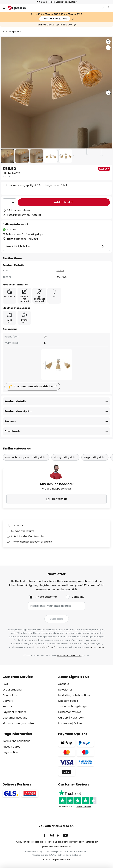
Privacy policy (11, 747)
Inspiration (65, 723)
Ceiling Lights (14, 32)
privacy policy (97, 647)
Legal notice (10, 752)
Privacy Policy (77, 842)
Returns (8, 706)
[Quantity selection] (9, 202)
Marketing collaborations (74, 695)
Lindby (60, 271)
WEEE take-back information (57, 847)
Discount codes (68, 701)
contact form (46, 647)
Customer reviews (70, 712)
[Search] (103, 8)
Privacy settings (23, 842)
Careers (63, 718)
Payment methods (15, 712)
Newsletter (65, 690)
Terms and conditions (16, 741)
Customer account (15, 718)
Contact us (10, 695)
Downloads (12, 431)
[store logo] (19, 8)
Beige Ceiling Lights (95, 457)
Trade (62, 706)
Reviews (10, 421)
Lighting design (77, 706)
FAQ (5, 684)
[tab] (29, 700)
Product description (18, 411)
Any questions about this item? (35, 387)
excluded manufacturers (69, 655)
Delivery (8, 701)
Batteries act (92, 842)
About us (64, 684)
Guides (78, 723)
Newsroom (78, 718)
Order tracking (12, 690)
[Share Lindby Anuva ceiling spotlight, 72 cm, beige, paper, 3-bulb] (108, 48)
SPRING (55, 19)
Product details (15, 401)
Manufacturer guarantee (18, 723)
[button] (8, 156)
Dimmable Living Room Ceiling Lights (26, 457)
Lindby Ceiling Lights (65, 457)
